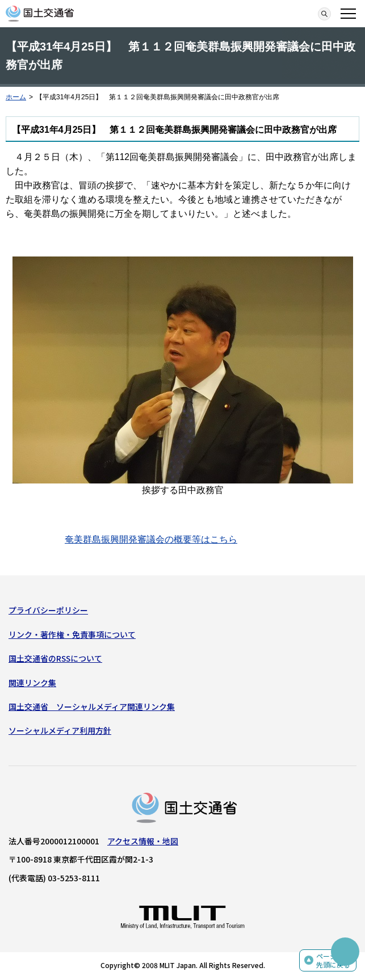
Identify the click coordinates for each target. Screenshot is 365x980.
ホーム (16, 97)
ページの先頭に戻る (333, 960)
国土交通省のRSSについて (55, 658)
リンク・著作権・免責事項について (72, 634)
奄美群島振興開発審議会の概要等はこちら (151, 539)
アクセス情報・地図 (143, 841)
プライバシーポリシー (48, 610)
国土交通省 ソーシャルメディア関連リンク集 (92, 706)
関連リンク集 (32, 683)
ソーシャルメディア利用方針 (60, 730)
